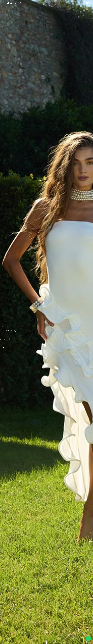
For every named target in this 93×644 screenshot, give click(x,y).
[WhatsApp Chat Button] (88, 639)
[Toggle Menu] (5, 3)
